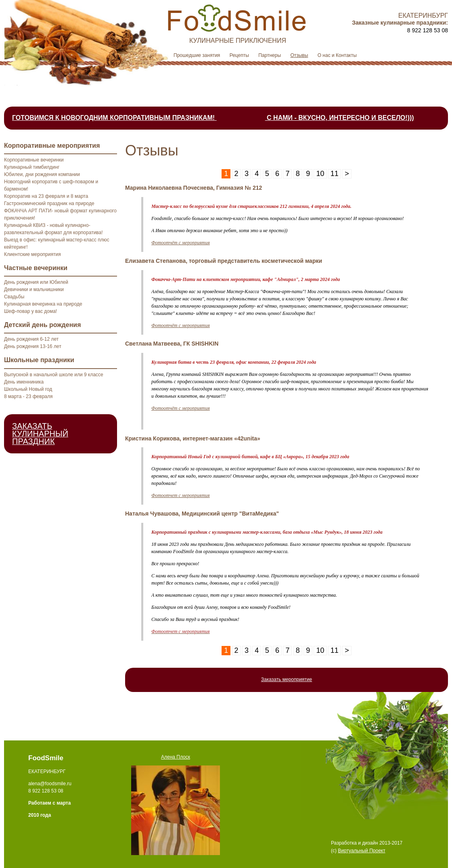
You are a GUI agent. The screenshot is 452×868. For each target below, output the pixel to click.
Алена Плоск (176, 757)
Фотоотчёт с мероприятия (181, 243)
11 (335, 174)
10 (320, 174)
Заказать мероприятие (287, 679)
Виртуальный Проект (361, 851)
